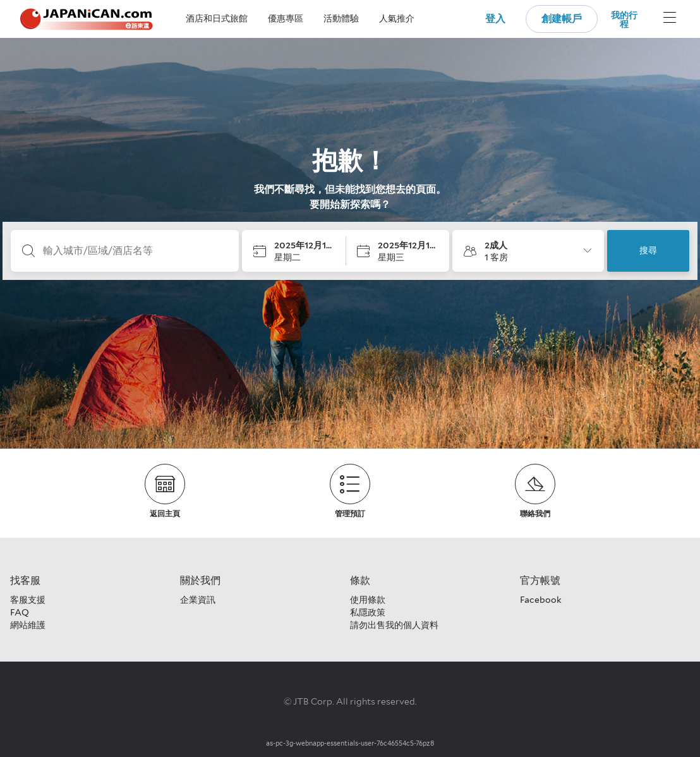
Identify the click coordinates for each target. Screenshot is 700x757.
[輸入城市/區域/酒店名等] (135, 251)
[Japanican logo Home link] (87, 19)
